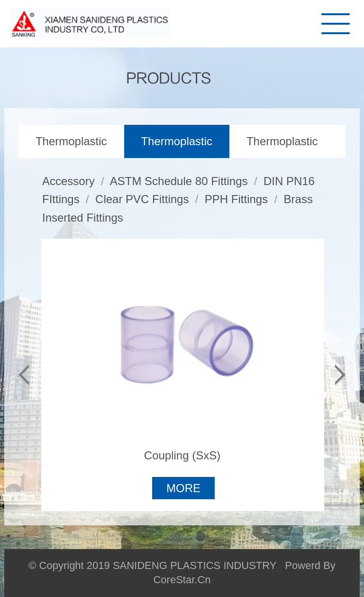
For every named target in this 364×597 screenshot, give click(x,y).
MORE (183, 488)
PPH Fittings (236, 199)
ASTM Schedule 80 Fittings (179, 181)
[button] (24, 375)
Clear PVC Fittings (142, 199)
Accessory (68, 181)
